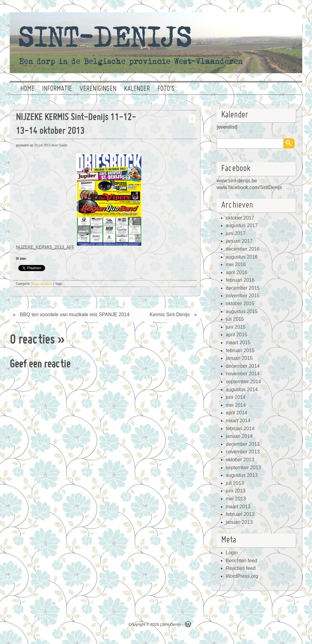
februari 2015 (240, 351)
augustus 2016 (242, 257)
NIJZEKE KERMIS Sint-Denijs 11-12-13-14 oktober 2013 (76, 125)
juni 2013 (236, 491)
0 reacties (32, 341)
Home (27, 89)
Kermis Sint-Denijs (170, 315)
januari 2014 (239, 436)
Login (232, 553)
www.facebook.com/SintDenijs (249, 187)
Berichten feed (241, 561)
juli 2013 (235, 483)
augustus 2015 (242, 311)
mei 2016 (236, 265)
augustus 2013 (242, 475)
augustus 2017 (242, 225)
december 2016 (243, 249)
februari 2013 (240, 514)
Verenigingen (98, 89)
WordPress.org (242, 576)
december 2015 (243, 288)
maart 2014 (238, 421)
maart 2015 (238, 343)
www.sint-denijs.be (237, 181)
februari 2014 (240, 429)
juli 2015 (235, 319)
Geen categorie (41, 284)
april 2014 (236, 413)
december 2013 (243, 444)
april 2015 (236, 335)
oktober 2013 (240, 460)
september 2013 (243, 468)
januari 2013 (239, 522)
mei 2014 (236, 405)
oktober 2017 (240, 218)
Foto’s (166, 89)
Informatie (57, 89)
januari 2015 (239, 358)
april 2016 (236, 272)
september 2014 (243, 382)
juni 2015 (236, 327)
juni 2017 (236, 233)
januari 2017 (239, 241)
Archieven (237, 205)
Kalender (137, 89)
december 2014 (243, 366)
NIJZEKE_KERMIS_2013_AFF (45, 247)
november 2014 (243, 374)
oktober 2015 (240, 304)
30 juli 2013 (42, 145)
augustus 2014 (242, 390)
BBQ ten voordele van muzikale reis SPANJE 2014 (75, 315)
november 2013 (243, 452)
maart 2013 (238, 507)
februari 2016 (240, 280)
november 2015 (243, 296)
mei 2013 (236, 499)
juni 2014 (236, 397)
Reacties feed (241, 568)
